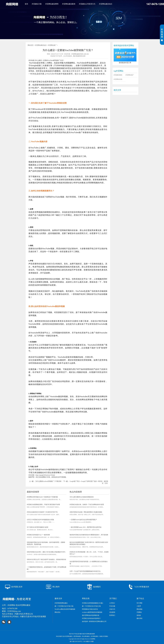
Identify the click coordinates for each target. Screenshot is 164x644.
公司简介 (112, 603)
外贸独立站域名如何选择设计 (91, 618)
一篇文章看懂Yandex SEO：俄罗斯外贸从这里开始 (85, 527)
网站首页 (31, 45)
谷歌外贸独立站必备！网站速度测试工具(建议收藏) (86, 512)
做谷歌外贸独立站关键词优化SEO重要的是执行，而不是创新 (89, 535)
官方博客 (140, 603)
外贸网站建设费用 (52, 4)
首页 (26, 4)
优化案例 (112, 612)
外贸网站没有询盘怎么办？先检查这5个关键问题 (42, 497)
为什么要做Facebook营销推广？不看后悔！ (49, 481)
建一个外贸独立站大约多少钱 (64, 606)
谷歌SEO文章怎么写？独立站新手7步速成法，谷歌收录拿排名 (46, 560)
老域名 (139, 615)
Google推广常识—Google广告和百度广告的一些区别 (86, 481)
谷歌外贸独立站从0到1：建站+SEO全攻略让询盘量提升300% (46, 552)
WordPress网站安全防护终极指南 (65, 609)
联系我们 (112, 615)
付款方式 (112, 609)
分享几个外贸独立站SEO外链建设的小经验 (40, 520)
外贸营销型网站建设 (61, 603)
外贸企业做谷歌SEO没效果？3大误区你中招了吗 (42, 512)
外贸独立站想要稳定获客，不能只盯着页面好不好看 (43, 505)
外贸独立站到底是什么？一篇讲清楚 (38, 535)
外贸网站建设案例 (69, 4)
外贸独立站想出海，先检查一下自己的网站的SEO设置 (87, 505)
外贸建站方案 (37, 4)
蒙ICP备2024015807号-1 (76, 641)
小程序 (139, 606)
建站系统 (140, 618)
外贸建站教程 (118, 75)
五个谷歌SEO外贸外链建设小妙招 (38, 527)
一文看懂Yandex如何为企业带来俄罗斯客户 (83, 520)
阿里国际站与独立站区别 (90, 609)
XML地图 (86, 641)
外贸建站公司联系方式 (87, 4)
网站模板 (140, 609)
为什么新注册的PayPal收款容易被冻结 (82, 497)
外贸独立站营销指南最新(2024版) (93, 603)
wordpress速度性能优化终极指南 (92, 612)
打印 (106, 483)
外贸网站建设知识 (106, 4)
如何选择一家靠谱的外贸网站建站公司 (94, 621)
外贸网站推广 (52, 45)
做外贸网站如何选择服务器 (91, 615)
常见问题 (112, 606)
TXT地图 (91, 641)
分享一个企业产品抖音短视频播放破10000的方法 (85, 571)
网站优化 (58, 612)
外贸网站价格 (118, 79)
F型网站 (139, 612)
